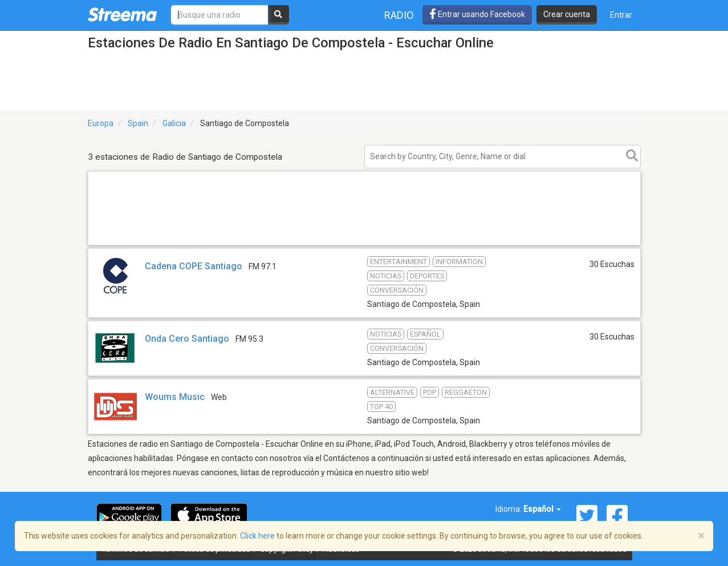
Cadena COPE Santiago (194, 266)
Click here (257, 536)
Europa (101, 123)
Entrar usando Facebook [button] (477, 14)
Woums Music (175, 397)
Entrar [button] (621, 15)
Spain (138, 123)
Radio (399, 15)
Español (542, 509)
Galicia (174, 123)
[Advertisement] (364, 244)
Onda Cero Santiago (188, 339)
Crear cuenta (567, 14)
